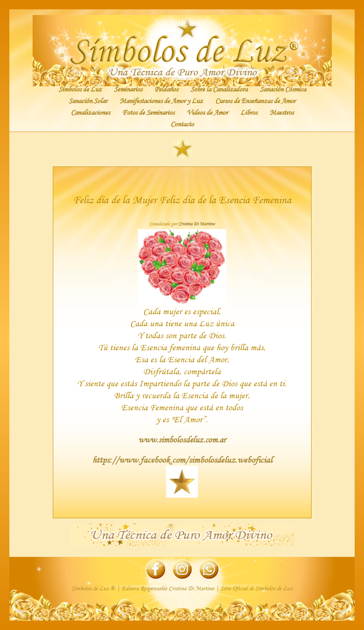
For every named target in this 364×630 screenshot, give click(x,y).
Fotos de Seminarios (148, 112)
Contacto (182, 124)
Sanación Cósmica (283, 89)
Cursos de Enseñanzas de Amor (255, 100)
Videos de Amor (207, 112)
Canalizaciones (90, 112)
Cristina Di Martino (197, 224)
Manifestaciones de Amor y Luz (161, 100)
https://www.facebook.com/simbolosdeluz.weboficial (182, 460)
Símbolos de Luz (80, 89)
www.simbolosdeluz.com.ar (182, 439)
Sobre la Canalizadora (219, 89)
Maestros (282, 112)
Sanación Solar (88, 100)
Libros (249, 112)
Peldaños (166, 89)
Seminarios (128, 89)
